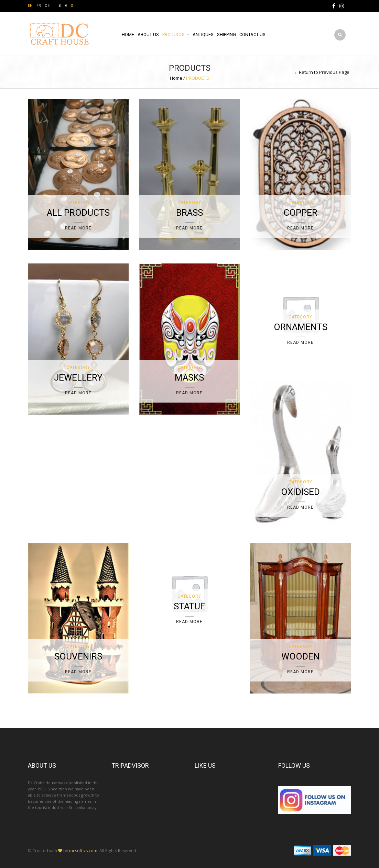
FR (39, 5)
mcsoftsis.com (83, 851)
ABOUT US (148, 35)
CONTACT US (252, 35)
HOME (128, 35)
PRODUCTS (174, 35)
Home (176, 78)
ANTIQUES (203, 35)
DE (47, 5)
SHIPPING (226, 35)
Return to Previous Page (324, 72)
